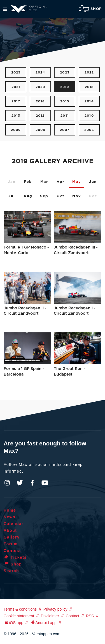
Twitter (20, 483)
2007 (65, 130)
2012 (40, 116)
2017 (16, 101)
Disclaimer (50, 616)
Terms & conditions (20, 609)
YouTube (45, 483)
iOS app (13, 623)
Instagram (7, 483)
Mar (44, 182)
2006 (89, 130)
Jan (12, 182)
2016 (40, 101)
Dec (93, 196)
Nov (77, 196)
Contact (73, 616)
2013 (16, 116)
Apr (60, 182)
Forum (11, 544)
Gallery (12, 537)
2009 (16, 130)
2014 (89, 101)
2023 (65, 73)
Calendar (14, 524)
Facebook (32, 483)
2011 (65, 116)
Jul (12, 196)
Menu (5, 9)
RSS (90, 616)
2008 (40, 130)
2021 (16, 87)
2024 (40, 73)
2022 (89, 73)
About (10, 530)
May (77, 182)
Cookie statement (19, 616)
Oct (60, 196)
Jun (93, 182)
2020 (40, 87)
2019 (65, 87)
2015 (65, 101)
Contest (12, 551)
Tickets (15, 557)
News (10, 517)
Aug (28, 196)
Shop (90, 9)
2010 (89, 116)
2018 (89, 87)
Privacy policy (55, 609)
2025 (16, 73)
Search (11, 571)
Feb (28, 182)
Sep (44, 196)
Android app (43, 623)
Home (10, 510)
